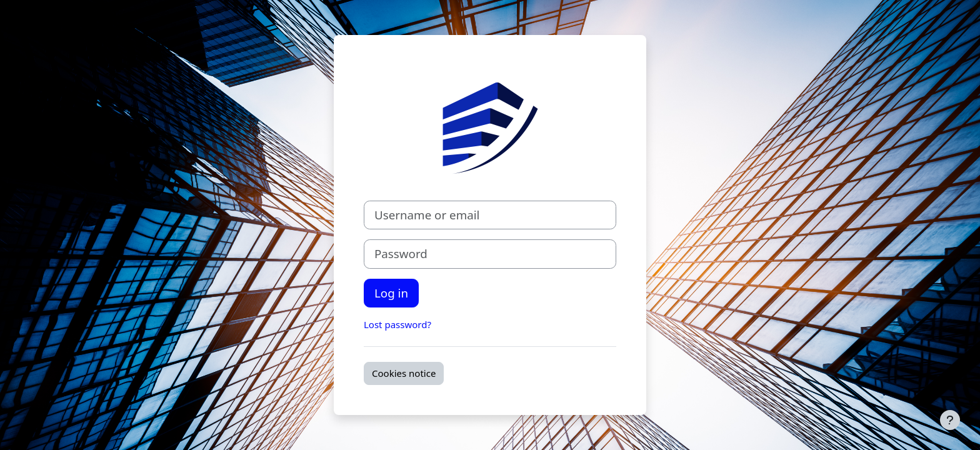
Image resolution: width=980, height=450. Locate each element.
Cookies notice (404, 373)
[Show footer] (950, 420)
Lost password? (397, 324)
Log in (391, 293)
